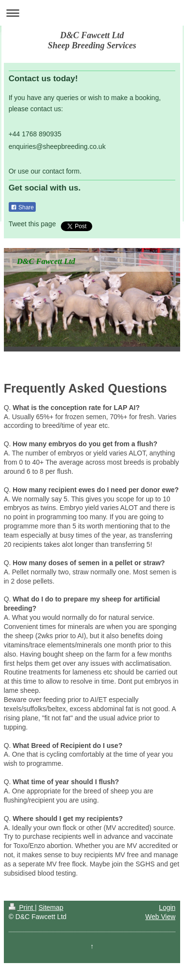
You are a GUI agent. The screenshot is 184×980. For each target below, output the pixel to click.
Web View (161, 917)
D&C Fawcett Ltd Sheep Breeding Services (92, 40)
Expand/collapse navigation (92, 13)
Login (167, 907)
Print (22, 907)
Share (22, 207)
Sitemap (51, 907)
